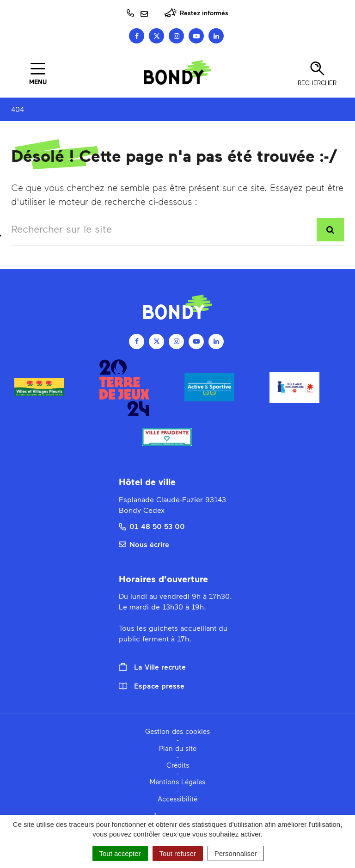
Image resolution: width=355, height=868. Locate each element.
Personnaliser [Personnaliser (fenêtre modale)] (236, 853)
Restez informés (196, 13)
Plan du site (178, 748)
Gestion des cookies (177, 731)
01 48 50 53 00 (152, 526)
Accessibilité (177, 799)
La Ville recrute (152, 667)
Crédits (178, 765)
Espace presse (152, 686)
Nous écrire (144, 544)
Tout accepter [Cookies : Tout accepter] (120, 853)
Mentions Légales (177, 782)
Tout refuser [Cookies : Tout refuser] (178, 853)
